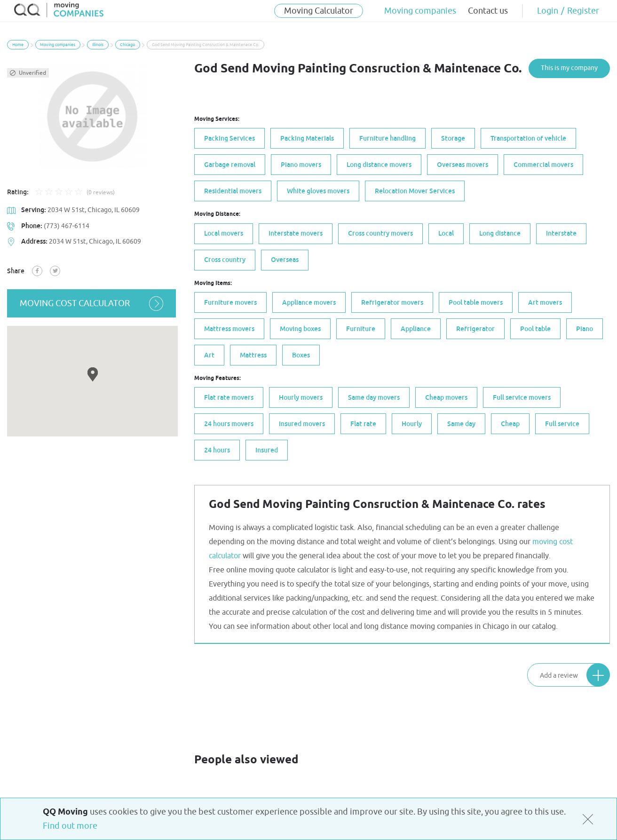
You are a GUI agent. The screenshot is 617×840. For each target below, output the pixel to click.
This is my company (569, 68)
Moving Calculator (319, 11)
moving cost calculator (92, 303)
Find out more (70, 826)
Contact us (488, 11)
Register (583, 11)
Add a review (575, 674)
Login (548, 11)
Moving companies (420, 11)
